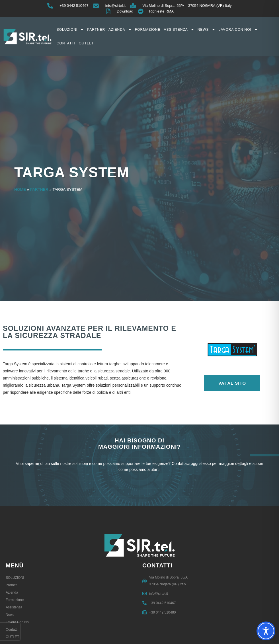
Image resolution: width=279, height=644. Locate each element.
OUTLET (86, 43)
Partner (96, 30)
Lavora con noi (238, 30)
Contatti (66, 43)
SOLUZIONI (70, 30)
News (206, 30)
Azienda (120, 30)
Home (20, 189)
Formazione (148, 30)
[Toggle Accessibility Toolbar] (266, 631)
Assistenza (179, 30)
